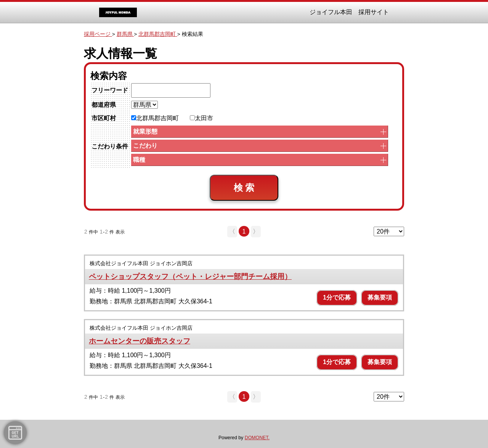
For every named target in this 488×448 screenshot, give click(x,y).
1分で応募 (337, 297)
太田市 (201, 118)
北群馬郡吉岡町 (155, 118)
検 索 (244, 188)
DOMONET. (257, 438)
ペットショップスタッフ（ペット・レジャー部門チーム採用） (190, 276)
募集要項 (380, 297)
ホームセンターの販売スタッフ (140, 341)
